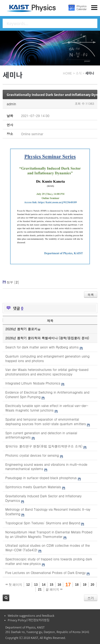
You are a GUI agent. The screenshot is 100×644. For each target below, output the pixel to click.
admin (11, 104)
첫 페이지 (14, 585)
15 (51, 585)
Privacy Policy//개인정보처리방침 (29, 620)
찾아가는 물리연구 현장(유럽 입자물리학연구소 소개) (44, 446)
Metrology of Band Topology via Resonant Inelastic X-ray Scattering (48, 511)
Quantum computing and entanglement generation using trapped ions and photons (47, 358)
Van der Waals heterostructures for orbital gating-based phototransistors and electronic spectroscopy (47, 372)
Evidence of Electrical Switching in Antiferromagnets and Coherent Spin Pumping (47, 394)
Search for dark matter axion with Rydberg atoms (42, 347)
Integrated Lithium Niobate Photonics (33, 383)
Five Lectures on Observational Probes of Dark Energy (45, 573)
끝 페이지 (54, 589)
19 (85, 585)
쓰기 (91, 598)
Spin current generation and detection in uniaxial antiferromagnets (41, 435)
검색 (6, 598)
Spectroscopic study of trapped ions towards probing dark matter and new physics (49, 561)
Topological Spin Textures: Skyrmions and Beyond (43, 523)
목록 (91, 295)
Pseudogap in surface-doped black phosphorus (41, 478)
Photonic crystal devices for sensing (32, 455)
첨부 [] (13, 282)
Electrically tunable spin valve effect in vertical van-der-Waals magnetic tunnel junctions (47, 408)
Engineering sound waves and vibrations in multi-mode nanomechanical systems (46, 467)
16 (59, 585)
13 (36, 585)
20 (92, 585)
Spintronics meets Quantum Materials (33, 487)
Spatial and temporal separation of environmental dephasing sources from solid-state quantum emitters (46, 421)
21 (40, 589)
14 (44, 585)
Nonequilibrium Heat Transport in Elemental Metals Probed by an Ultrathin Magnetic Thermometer (49, 534)
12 (28, 585)
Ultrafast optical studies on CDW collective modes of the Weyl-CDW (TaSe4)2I (48, 548)
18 (77, 585)
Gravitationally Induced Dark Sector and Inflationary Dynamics (43, 498)
